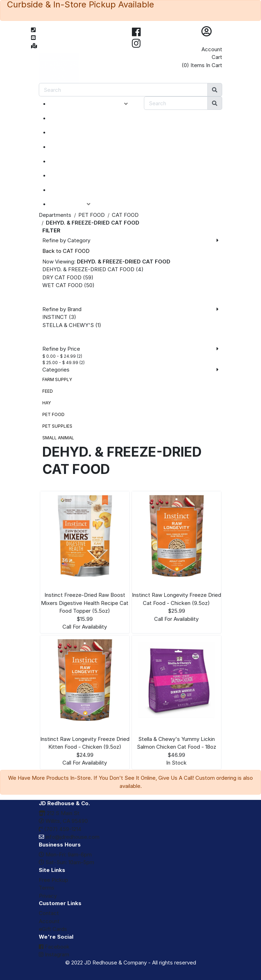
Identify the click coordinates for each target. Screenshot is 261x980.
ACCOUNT (75, 204)
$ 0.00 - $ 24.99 (59, 356)
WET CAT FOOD (62, 285)
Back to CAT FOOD (66, 251)
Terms (47, 888)
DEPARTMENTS (79, 161)
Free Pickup (53, 880)
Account (212, 49)
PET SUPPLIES (57, 426)
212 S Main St (59, 813)
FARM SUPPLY (57, 379)
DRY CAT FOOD (62, 277)
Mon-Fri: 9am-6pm (65, 854)
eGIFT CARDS (76, 190)
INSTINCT (55, 317)
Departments (55, 215)
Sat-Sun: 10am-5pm (66, 862)
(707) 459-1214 (60, 829)
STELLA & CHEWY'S (68, 325)
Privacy (48, 896)
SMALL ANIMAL (58, 438)
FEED (48, 391)
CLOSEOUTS (75, 147)
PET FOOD (92, 215)
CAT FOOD (125, 215)
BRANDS (69, 176)
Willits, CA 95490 (63, 821)
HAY (47, 403)
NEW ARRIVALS (79, 118)
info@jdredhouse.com (69, 837)
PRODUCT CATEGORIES (94, 104)
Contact (49, 913)
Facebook (54, 947)
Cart (217, 57)
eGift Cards (53, 929)
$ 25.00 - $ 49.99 (60, 363)
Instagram (54, 954)
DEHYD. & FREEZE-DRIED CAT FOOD (88, 269)
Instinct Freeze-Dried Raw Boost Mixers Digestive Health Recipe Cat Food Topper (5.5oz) (85, 603)
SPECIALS (71, 132)
